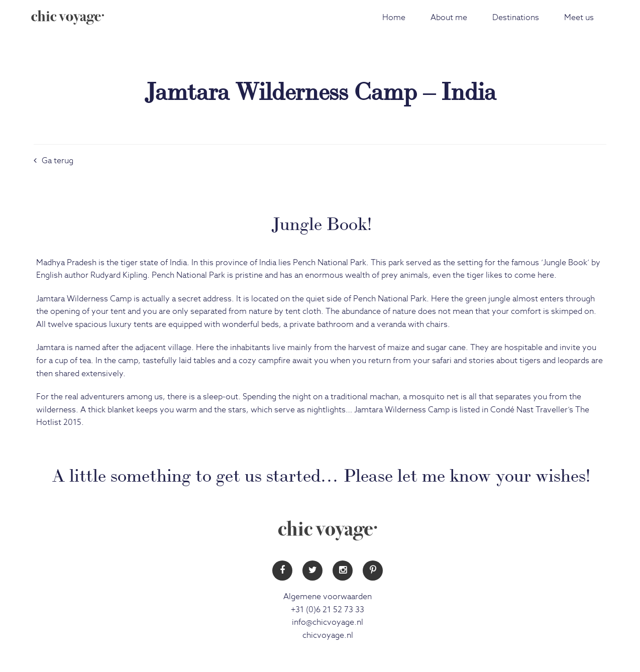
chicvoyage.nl (328, 635)
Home (394, 18)
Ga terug (54, 161)
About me (449, 18)
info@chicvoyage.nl (328, 622)
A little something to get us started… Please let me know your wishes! (321, 474)
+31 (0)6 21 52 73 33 (328, 610)
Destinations (516, 18)
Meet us (579, 18)
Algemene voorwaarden (328, 597)
